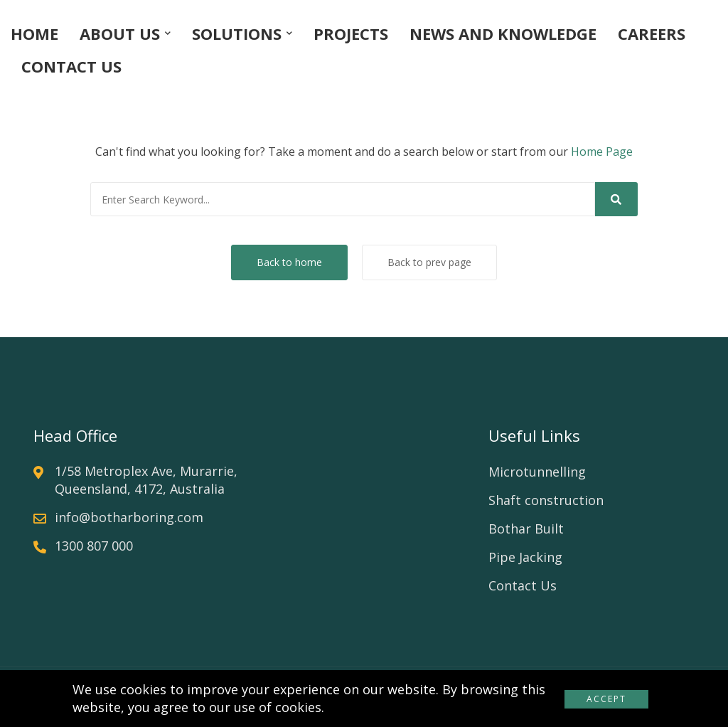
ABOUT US (120, 33)
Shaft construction (546, 500)
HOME (34, 33)
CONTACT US (71, 66)
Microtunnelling (537, 472)
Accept (606, 699)
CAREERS (652, 33)
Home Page (602, 152)
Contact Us (523, 585)
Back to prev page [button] (429, 262)
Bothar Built (526, 529)
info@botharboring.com (129, 517)
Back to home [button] (289, 262)
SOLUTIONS (237, 33)
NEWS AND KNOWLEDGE (503, 33)
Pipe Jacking (525, 557)
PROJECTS (351, 33)
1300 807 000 (94, 546)
